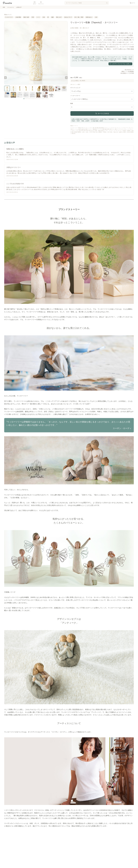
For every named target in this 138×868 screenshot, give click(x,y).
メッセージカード (75, 96)
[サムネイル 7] (32, 99)
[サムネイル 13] (41, 99)
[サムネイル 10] (37, 99)
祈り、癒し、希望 (79, 17)
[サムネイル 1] (24, 99)
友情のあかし (89, 17)
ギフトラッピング (75, 88)
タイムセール (11, 7)
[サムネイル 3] (27, 99)
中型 (33, 17)
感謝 (52, 17)
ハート (38, 17)
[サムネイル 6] (31, 99)
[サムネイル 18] (48, 99)
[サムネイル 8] (34, 99)
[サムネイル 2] (25, 99)
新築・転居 (26, 17)
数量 (72, 103)
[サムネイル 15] (44, 99)
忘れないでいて (68, 17)
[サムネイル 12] (39, 99)
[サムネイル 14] (42, 99)
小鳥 (44, 17)
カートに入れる (102, 113)
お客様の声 (19, 7)
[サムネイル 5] (30, 99)
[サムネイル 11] (38, 99)
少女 (96, 17)
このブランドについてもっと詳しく (120, 64)
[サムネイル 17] (46, 99)
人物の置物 (18, 17)
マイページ (41, 3)
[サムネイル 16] (45, 99)
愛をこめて (59, 17)
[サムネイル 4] (28, 99)
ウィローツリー (9, 17)
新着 (4, 7)
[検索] (107, 3)
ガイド (35, 3)
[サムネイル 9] (35, 99)
